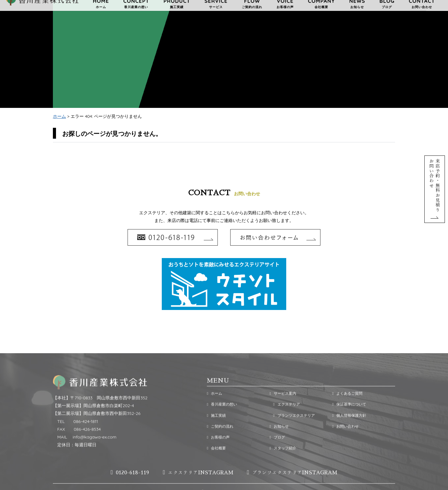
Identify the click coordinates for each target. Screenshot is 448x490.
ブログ (277, 449)
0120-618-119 (130, 484)
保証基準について (349, 416)
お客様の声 (218, 449)
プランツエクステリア (292, 427)
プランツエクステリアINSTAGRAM (292, 484)
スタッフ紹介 (283, 460)
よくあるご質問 (347, 405)
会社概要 (216, 460)
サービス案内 (283, 405)
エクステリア (285, 416)
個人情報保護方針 (349, 427)
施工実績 (216, 427)
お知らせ (279, 438)
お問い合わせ (345, 438)
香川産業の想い (222, 416)
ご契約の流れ (220, 438)
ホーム (59, 117)
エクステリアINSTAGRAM (198, 484)
